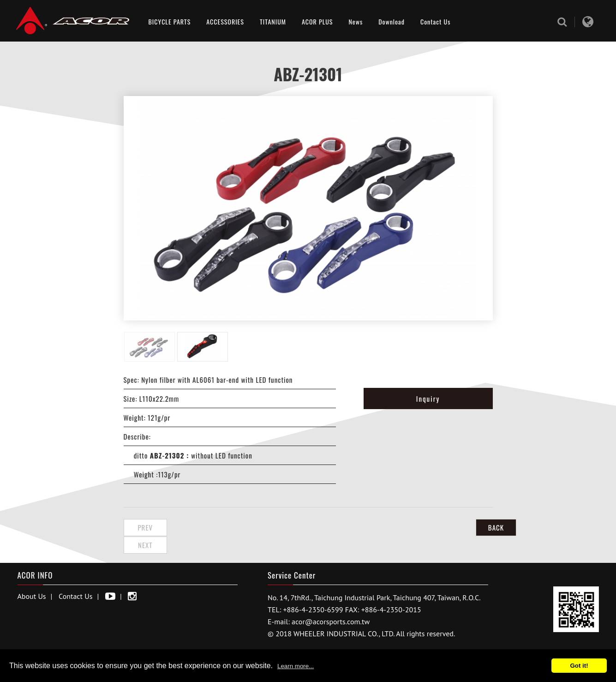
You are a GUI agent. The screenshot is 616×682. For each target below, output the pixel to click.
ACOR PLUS (317, 21)
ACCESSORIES (225, 21)
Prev (147, 527)
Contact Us (435, 21)
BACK (469, 527)
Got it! (579, 666)
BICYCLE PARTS (170, 21)
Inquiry (428, 398)
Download (392, 21)
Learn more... (296, 666)
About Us (32, 579)
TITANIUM (273, 21)
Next (194, 527)
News (356, 21)
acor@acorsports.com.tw (331, 604)
